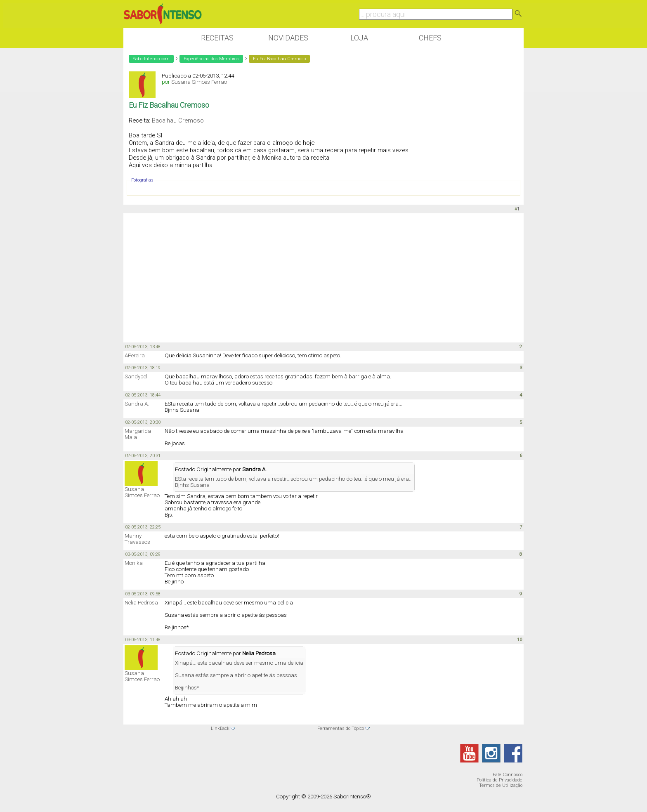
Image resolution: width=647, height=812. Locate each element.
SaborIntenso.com (151, 59)
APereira (135, 355)
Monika (134, 563)
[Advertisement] (323, 277)
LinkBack (220, 728)
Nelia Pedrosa (141, 603)
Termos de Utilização (501, 785)
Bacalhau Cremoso (178, 120)
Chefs (430, 38)
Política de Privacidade (499, 780)
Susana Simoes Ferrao (199, 82)
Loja (359, 38)
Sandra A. (137, 404)
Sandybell (137, 376)
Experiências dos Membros (211, 59)
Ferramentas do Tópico (341, 728)
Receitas (217, 38)
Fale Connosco (508, 775)
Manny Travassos (137, 539)
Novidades (288, 38)
